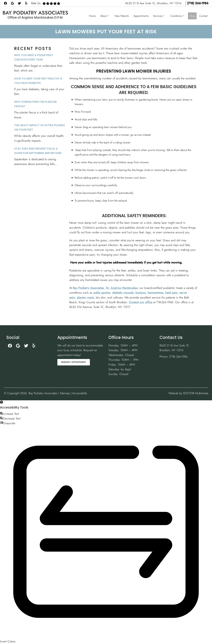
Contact (204, 16)
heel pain (171, 293)
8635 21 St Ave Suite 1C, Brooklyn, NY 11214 (154, 3)
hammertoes (156, 293)
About (104, 16)
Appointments (141, 16)
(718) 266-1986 (198, 3)
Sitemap (65, 393)
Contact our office (141, 302)
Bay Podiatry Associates (35, 13)
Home (92, 16)
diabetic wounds (123, 293)
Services (158, 16)
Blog (192, 16)
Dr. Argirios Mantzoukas (122, 288)
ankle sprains (102, 293)
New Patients (122, 16)
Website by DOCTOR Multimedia (188, 393)
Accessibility (80, 393)
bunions (141, 293)
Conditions (176, 16)
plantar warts (85, 297)
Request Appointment (74, 362)
